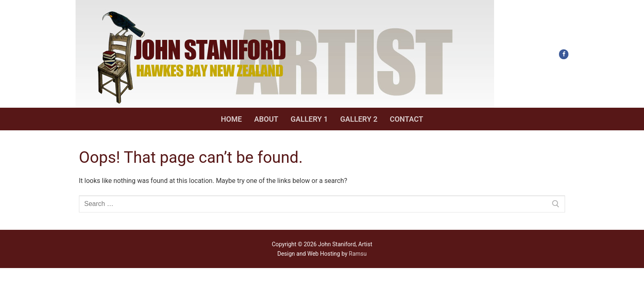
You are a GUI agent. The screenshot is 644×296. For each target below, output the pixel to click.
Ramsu (358, 254)
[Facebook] (564, 54)
